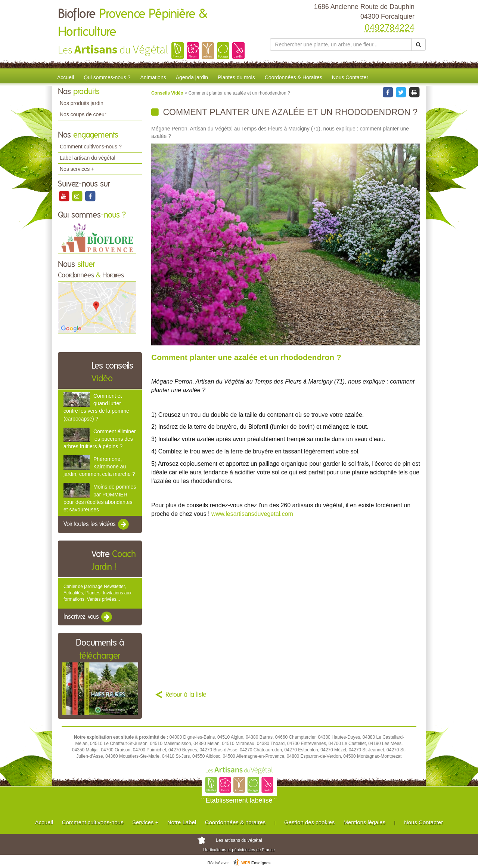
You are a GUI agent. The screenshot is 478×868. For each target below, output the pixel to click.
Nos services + (77, 169)
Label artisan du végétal (88, 158)
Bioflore (133, 23)
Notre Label (182, 822)
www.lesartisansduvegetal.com (252, 514)
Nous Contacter (350, 77)
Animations (153, 77)
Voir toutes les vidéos (97, 524)
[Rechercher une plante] (341, 44)
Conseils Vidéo (168, 93)
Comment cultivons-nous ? (91, 147)
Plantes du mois (236, 77)
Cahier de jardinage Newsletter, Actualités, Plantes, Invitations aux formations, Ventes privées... (97, 593)
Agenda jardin (192, 77)
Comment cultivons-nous (93, 822)
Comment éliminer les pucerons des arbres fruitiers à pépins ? (100, 439)
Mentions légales (365, 822)
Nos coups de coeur (83, 114)
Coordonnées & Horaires (294, 77)
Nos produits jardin (82, 103)
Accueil (66, 77)
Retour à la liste (186, 695)
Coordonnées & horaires (235, 822)
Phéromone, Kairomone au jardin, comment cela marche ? (99, 467)
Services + (145, 822)
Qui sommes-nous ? (107, 77)
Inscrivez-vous (88, 617)
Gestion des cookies (309, 822)
